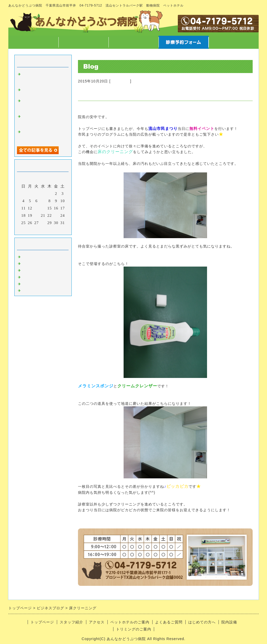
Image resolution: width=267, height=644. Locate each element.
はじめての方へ (202, 622)
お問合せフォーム (234, 42)
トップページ (33, 42)
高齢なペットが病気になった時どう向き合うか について (43, 77)
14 (43, 208)
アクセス (133, 42)
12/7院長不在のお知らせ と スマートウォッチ (43, 135)
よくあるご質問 (169, 622)
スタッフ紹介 (83, 42)
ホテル (28, 283)
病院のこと (120, 81)
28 (43, 223)
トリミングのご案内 (134, 629)
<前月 (32, 230)
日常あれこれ (35, 290)
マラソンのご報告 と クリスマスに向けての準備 (45, 120)
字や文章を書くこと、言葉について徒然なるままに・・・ (43, 104)
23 (56, 215)
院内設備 (229, 622)
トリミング (33, 276)
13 (37, 208)
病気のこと (33, 269)
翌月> (54, 230)
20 (37, 215)
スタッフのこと (37, 262)
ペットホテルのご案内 (130, 622)
